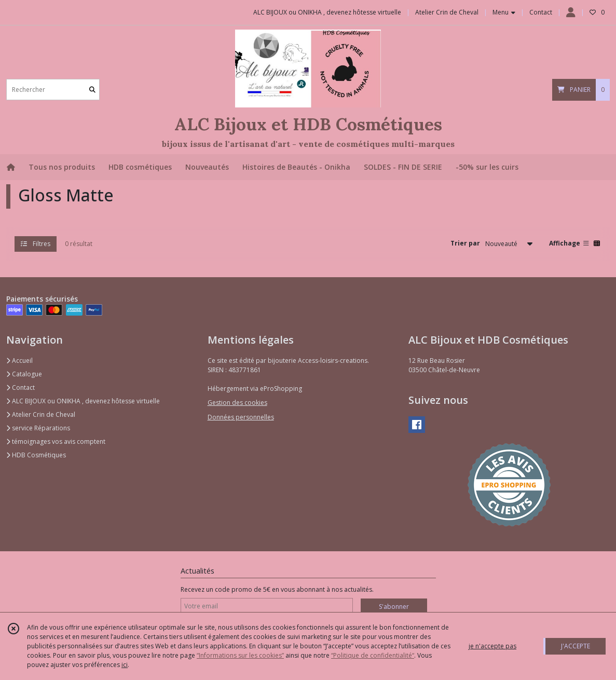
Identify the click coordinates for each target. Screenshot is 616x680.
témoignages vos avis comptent (56, 441)
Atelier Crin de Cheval (41, 414)
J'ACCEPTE (576, 646)
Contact (541, 12)
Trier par (465, 243)
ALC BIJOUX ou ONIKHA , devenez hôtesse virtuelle (83, 401)
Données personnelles (241, 417)
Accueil (19, 361)
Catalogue (24, 374)
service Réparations (38, 428)
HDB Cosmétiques (36, 455)
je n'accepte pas (492, 646)
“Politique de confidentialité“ (373, 655)
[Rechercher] (92, 90)
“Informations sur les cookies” (240, 655)
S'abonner (394, 607)
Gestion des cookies (237, 403)
